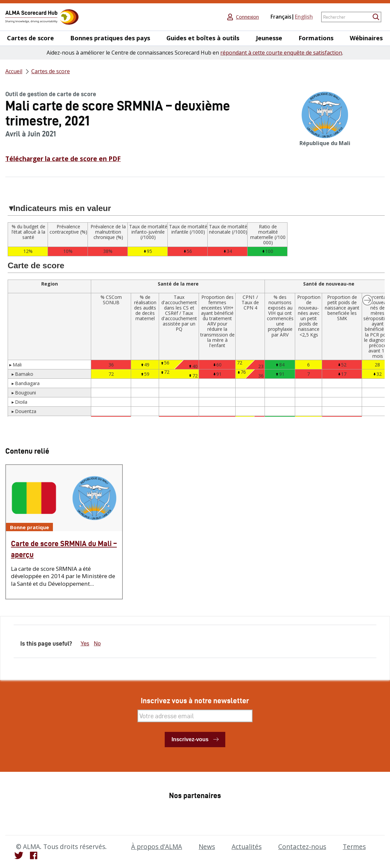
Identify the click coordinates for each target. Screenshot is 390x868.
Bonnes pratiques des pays (110, 38)
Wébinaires (366, 38)
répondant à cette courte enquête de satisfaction (281, 53)
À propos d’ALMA (157, 847)
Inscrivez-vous (190, 739)
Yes (85, 644)
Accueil (14, 71)
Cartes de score (30, 38)
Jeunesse (269, 38)
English (304, 17)
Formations (316, 38)
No (97, 644)
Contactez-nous (302, 847)
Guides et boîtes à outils (203, 38)
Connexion (247, 17)
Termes (354, 847)
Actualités (247, 847)
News (207, 847)
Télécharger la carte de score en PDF (63, 159)
